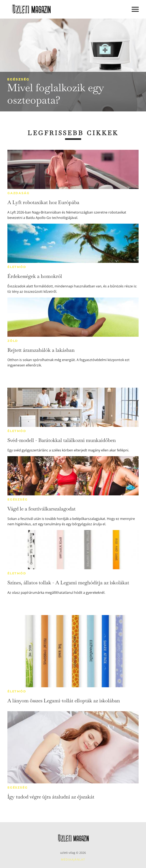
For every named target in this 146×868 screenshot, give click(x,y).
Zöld (13, 341)
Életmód (17, 267)
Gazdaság (18, 193)
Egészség (18, 79)
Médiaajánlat (73, 859)
